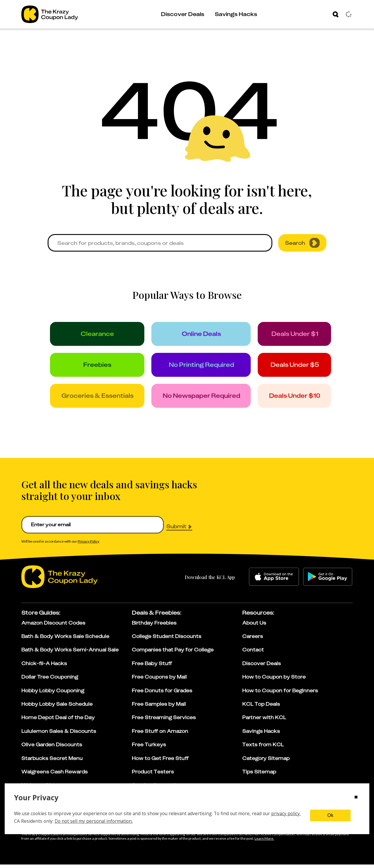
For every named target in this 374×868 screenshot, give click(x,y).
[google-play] (328, 580)
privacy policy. (286, 813)
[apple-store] (274, 580)
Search (302, 243)
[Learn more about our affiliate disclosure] (264, 842)
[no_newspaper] (206, 399)
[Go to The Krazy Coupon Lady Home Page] (50, 14)
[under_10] (302, 399)
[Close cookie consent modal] (356, 798)
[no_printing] (206, 367)
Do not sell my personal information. (94, 821)
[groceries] (99, 399)
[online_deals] (206, 334)
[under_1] (302, 334)
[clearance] (99, 334)
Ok (330, 815)
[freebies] (99, 367)
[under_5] (302, 367)
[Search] (336, 14)
